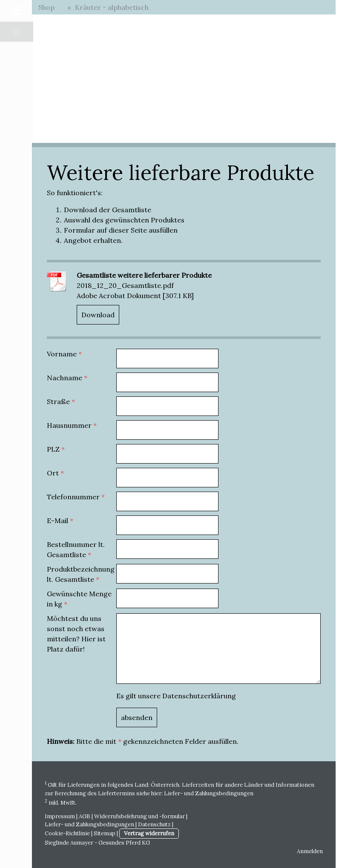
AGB (85, 816)
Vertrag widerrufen (149, 833)
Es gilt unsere (176, 696)
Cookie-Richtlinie (67, 833)
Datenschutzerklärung (199, 696)
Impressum (60, 816)
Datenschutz (154, 824)
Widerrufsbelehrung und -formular (139, 816)
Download (98, 315)
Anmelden (310, 851)
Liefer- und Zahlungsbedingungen (209, 793)
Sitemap (105, 833)
